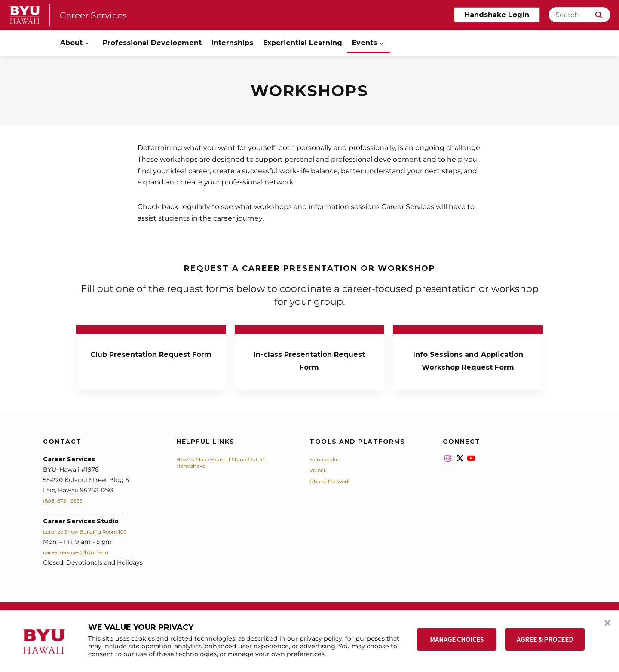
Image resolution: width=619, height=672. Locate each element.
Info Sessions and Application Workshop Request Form (468, 366)
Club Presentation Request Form (151, 360)
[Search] (579, 15)
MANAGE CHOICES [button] (457, 639)
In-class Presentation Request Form (309, 360)
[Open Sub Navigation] (88, 43)
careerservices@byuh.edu (81, 565)
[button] (605, 626)
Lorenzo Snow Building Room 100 (94, 544)
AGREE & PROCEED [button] (545, 639)
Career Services (100, 15)
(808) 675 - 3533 (67, 513)
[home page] (25, 15)
